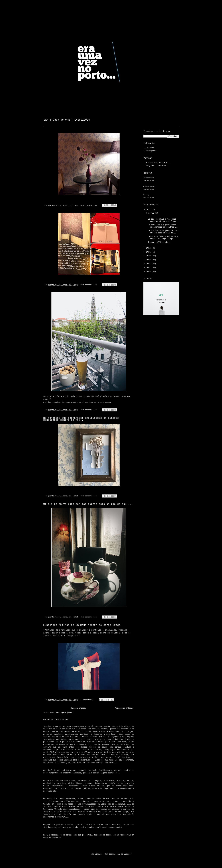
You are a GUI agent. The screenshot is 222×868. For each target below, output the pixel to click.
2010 (149, 256)
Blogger (128, 854)
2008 (149, 264)
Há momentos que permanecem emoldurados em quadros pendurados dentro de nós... (81, 419)
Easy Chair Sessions (156, 166)
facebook (150, 148)
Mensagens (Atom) (65, 713)
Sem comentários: (90, 205)
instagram (151, 151)
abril (152, 213)
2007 (149, 268)
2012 (149, 248)
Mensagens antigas (124, 708)
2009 (149, 260)
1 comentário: (88, 700)
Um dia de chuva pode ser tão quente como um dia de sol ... (88, 504)
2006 (149, 272)
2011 (149, 252)
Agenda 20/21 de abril (159, 242)
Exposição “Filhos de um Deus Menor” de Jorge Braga (82, 625)
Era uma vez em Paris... (158, 163)
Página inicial (79, 708)
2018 (149, 210)
